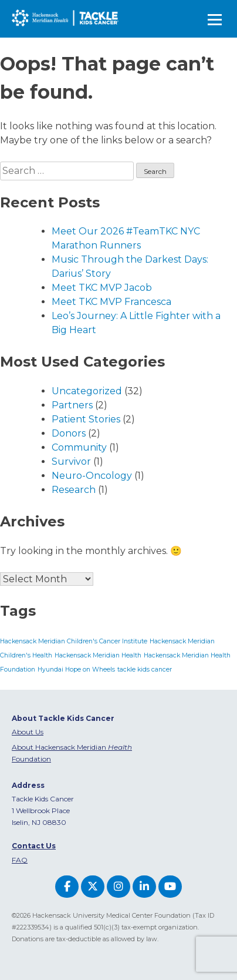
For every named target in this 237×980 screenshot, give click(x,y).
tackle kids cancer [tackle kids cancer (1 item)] (145, 669)
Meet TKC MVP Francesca (111, 302)
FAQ (20, 860)
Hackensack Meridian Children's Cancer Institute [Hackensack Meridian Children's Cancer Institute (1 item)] (74, 641)
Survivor (71, 462)
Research (74, 490)
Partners (72, 405)
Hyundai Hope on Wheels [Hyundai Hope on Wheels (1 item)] (76, 669)
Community (79, 447)
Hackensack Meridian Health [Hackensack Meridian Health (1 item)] (98, 655)
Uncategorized (87, 391)
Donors (69, 433)
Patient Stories (86, 419)
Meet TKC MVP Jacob (102, 288)
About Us (28, 732)
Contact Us (34, 846)
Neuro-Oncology (92, 476)
